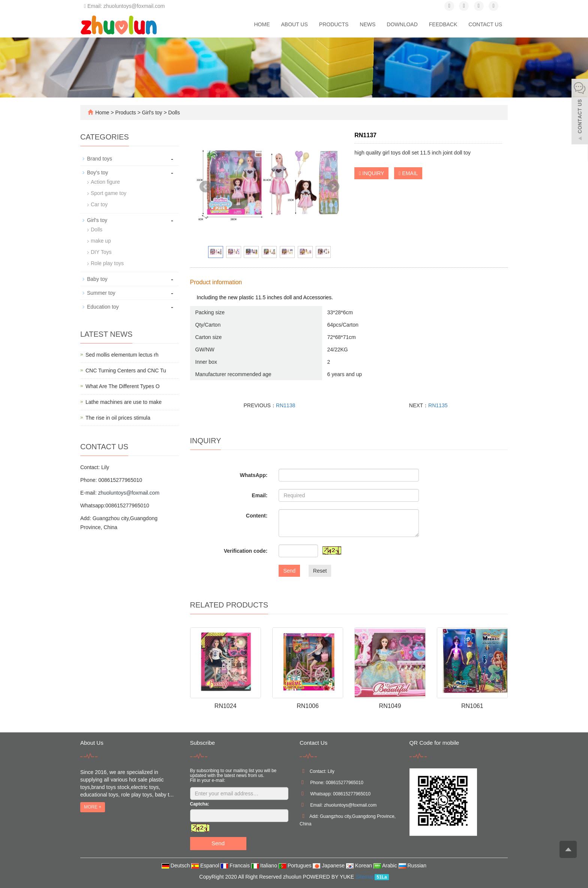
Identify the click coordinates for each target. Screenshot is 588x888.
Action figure (105, 182)
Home (262, 24)
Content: (257, 516)
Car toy (99, 204)
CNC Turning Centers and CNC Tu (126, 370)
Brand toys (100, 159)
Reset (320, 571)
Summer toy (101, 293)
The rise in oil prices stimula (118, 418)
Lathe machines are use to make (124, 402)
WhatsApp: (253, 475)
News (367, 24)
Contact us (485, 24)
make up (101, 241)
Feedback (443, 24)
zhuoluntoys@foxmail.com (129, 493)
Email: (259, 495)
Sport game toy (109, 193)
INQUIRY (371, 173)
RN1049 (390, 706)
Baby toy (97, 279)
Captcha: (200, 804)
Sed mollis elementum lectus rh (122, 355)
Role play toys (107, 263)
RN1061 (472, 706)
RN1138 (286, 405)
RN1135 (438, 405)
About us (294, 24)
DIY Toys (101, 252)
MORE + (93, 807)
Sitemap (365, 877)
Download (402, 24)
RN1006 (308, 706)
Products (334, 24)
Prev (205, 187)
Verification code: (246, 551)
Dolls (173, 112)
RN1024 (226, 706)
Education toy (103, 307)
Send (289, 571)
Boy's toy (97, 172)
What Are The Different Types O (123, 386)
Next (333, 187)
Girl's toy (152, 112)
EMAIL (408, 173)
